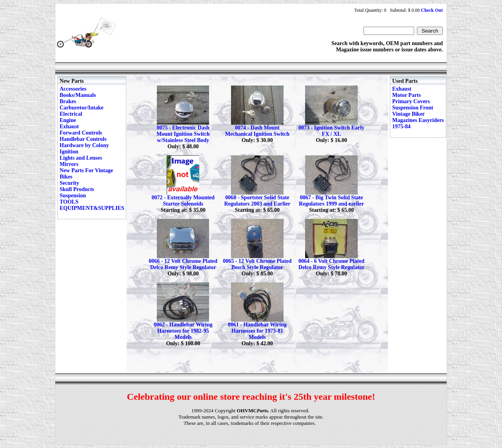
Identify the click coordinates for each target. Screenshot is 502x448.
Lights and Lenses (81, 158)
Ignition (69, 152)
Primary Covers (411, 101)
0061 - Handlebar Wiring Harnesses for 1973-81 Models (257, 331)
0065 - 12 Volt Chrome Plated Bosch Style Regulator (257, 264)
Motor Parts (407, 95)
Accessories (73, 89)
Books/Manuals (78, 95)
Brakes (68, 101)
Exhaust (69, 127)
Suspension (73, 196)
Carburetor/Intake (82, 108)
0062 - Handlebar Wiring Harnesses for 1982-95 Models (183, 331)
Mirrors (69, 164)
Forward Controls (81, 133)
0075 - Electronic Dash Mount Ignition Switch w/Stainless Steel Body (183, 134)
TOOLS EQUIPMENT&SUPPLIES (92, 205)
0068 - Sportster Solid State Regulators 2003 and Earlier (257, 201)
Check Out (432, 10)
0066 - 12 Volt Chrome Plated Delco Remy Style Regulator (183, 264)
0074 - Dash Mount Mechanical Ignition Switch (257, 131)
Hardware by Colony (84, 145)
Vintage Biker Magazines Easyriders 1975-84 (418, 120)
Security (69, 183)
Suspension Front (413, 108)
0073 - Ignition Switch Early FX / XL (331, 131)
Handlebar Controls (83, 139)
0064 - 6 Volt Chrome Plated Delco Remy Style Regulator (331, 264)
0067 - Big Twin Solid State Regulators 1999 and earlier (331, 201)
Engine (68, 120)
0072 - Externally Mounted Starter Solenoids (183, 201)
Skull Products (77, 189)
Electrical (71, 114)
